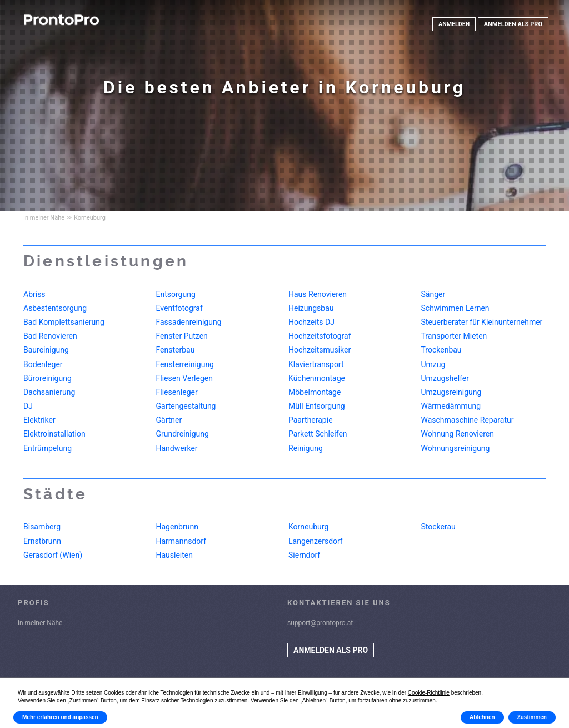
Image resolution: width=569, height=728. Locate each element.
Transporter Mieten (454, 336)
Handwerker (177, 448)
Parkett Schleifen (318, 434)
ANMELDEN (453, 24)
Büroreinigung (48, 378)
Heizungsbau (311, 308)
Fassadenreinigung (189, 322)
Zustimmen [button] (532, 717)
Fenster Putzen (182, 336)
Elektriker (39, 420)
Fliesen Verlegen (184, 378)
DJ (28, 406)
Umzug (433, 364)
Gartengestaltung (186, 406)
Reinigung (306, 448)
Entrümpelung (48, 448)
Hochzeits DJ (311, 322)
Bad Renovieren (50, 336)
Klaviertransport (316, 364)
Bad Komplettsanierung (64, 322)
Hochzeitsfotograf (320, 336)
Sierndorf (304, 555)
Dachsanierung (49, 392)
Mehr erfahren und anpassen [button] (60, 717)
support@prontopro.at (320, 623)
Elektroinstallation (54, 434)
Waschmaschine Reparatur (468, 420)
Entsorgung (176, 294)
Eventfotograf (179, 308)
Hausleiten (175, 555)
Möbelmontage (315, 392)
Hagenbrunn (177, 527)
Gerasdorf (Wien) (53, 555)
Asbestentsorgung (55, 308)
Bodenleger (43, 364)
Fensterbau (176, 350)
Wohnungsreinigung (456, 448)
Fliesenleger (177, 392)
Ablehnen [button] (482, 717)
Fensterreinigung (185, 364)
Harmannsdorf (181, 541)
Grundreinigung (183, 434)
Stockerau (438, 527)
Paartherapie (311, 420)
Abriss (34, 294)
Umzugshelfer (445, 378)
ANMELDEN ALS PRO (513, 24)
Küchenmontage (317, 378)
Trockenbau (441, 350)
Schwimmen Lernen (455, 308)
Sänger (433, 294)
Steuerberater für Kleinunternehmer (482, 322)
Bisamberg (42, 527)
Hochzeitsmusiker (320, 350)
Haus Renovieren (318, 294)
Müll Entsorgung (317, 406)
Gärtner (169, 420)
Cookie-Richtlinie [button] (429, 693)
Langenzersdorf (316, 541)
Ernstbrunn (42, 541)
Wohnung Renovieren (458, 434)
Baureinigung (46, 350)
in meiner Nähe (40, 623)
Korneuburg (308, 527)
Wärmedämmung (451, 406)
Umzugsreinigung (451, 392)
